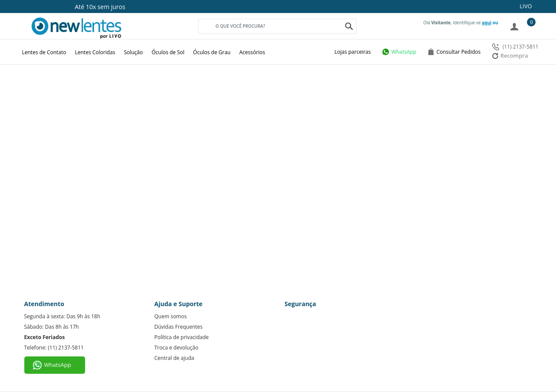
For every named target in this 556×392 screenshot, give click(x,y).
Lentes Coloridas (95, 52)
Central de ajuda (174, 358)
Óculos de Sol (168, 52)
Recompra (510, 56)
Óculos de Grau (212, 52)
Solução (133, 52)
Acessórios (252, 52)
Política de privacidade (182, 337)
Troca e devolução (176, 348)
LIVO (526, 6)
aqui (487, 23)
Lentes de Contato (44, 52)
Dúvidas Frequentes (179, 327)
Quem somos (171, 316)
